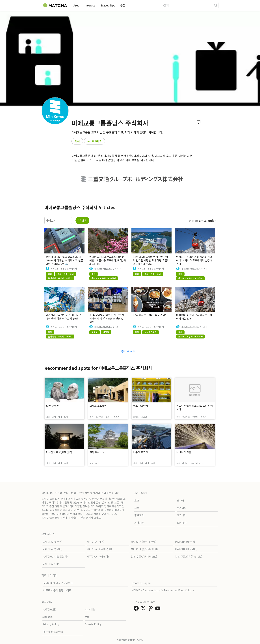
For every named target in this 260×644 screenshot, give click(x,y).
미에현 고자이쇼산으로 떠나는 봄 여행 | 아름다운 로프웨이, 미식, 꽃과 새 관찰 (108, 260)
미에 (77, 141)
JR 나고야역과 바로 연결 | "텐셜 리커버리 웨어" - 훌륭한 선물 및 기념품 (108, 318)
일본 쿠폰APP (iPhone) (144, 556)
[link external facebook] (137, 609)
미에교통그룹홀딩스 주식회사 (64, 269)
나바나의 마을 (184, 452)
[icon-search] (216, 5)
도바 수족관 (52, 406)
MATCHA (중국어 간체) (99, 549)
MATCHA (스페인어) (98, 556)
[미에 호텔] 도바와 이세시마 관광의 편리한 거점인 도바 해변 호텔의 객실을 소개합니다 (151, 260)
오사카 (180, 500)
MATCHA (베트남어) (186, 549)
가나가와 (139, 523)
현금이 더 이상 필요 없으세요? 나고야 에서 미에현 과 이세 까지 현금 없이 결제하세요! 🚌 (64, 260)
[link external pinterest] (151, 609)
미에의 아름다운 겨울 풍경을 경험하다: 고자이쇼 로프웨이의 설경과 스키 (194, 260)
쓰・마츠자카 (95, 141)
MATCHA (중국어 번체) (144, 542)
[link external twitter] (144, 609)
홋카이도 (182, 508)
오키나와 (182, 515)
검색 (82, 220)
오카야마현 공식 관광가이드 (58, 583)
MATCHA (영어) (95, 542)
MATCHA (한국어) (52, 549)
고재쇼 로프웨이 (98, 406)
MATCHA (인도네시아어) (144, 549)
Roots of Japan (141, 583)
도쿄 (137, 500)
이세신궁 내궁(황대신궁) (59, 452)
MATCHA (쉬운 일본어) (55, 556)
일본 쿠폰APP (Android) (189, 556)
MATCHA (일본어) (52, 542)
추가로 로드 (128, 351)
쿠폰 (124, 5)
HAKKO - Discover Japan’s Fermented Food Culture (163, 590)
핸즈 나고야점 (140, 406)
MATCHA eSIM (51, 564)
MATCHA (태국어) (185, 542)
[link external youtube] (159, 609)
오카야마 (182, 523)
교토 (137, 508)
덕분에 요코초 (140, 452)
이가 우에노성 (97, 452)
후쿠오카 (139, 515)
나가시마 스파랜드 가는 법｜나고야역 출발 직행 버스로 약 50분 (63, 317)
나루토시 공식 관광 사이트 (57, 590)
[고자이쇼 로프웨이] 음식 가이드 (150, 315)
